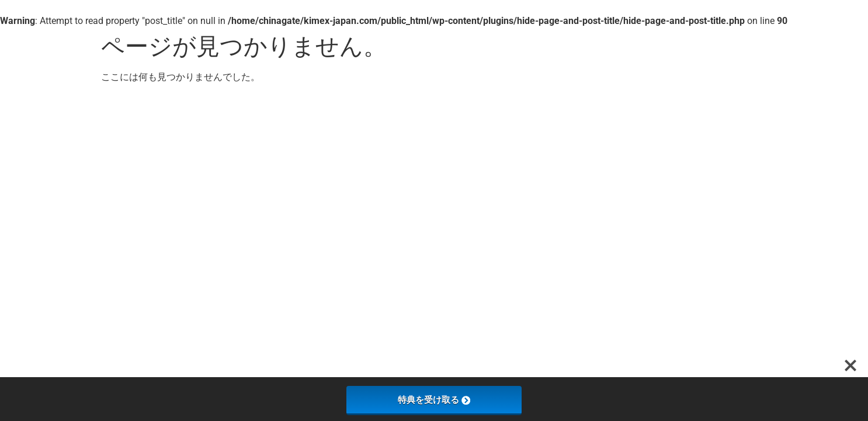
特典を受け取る (434, 400)
